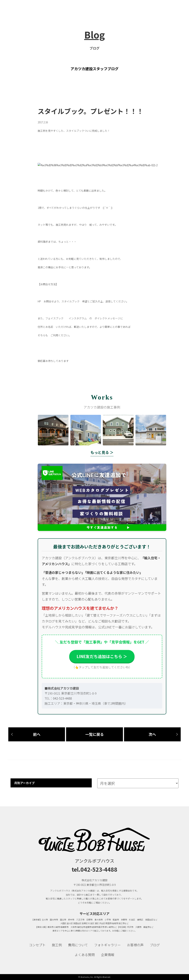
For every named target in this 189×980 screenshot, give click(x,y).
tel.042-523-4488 (94, 869)
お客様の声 (135, 945)
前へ (37, 734)
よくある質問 (85, 955)
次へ (152, 734)
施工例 (57, 945)
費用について (78, 945)
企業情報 (108, 955)
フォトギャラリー (107, 945)
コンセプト (37, 945)
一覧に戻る (94, 734)
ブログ (155, 945)
